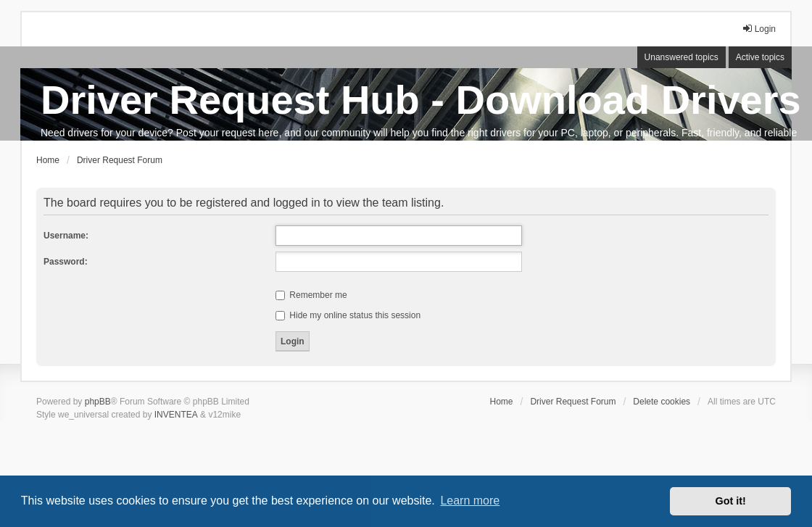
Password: (66, 262)
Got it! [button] (731, 501)
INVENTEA (176, 415)
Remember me (311, 295)
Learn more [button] (470, 501)
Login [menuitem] (759, 29)
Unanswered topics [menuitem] (681, 57)
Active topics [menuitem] (760, 57)
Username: (66, 236)
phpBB (98, 402)
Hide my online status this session (348, 315)
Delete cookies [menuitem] (662, 402)
